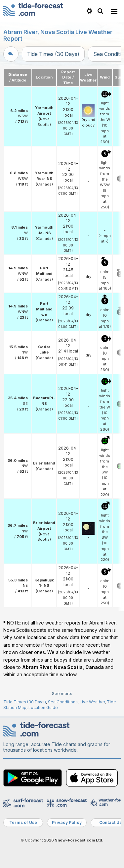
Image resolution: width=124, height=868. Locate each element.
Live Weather (92, 702)
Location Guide (43, 707)
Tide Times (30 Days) (53, 54)
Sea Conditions (63, 702)
